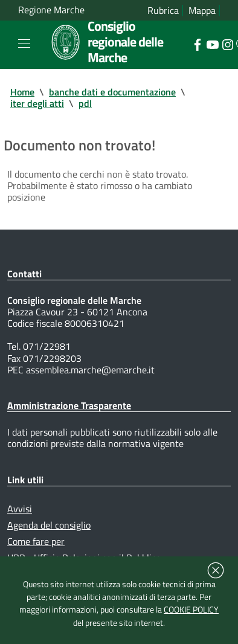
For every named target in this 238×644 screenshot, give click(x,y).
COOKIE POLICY (191, 610)
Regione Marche (51, 10)
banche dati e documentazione (112, 92)
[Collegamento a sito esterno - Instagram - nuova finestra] (227, 43)
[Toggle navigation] (24, 43)
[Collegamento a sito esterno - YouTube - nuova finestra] (212, 43)
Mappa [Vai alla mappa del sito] (202, 11)
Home (22, 92)
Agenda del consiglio (49, 525)
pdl (85, 103)
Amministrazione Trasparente (69, 405)
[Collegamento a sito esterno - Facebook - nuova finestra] (197, 43)
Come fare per (36, 541)
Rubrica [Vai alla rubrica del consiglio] (163, 11)
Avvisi (20, 509)
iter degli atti (37, 103)
